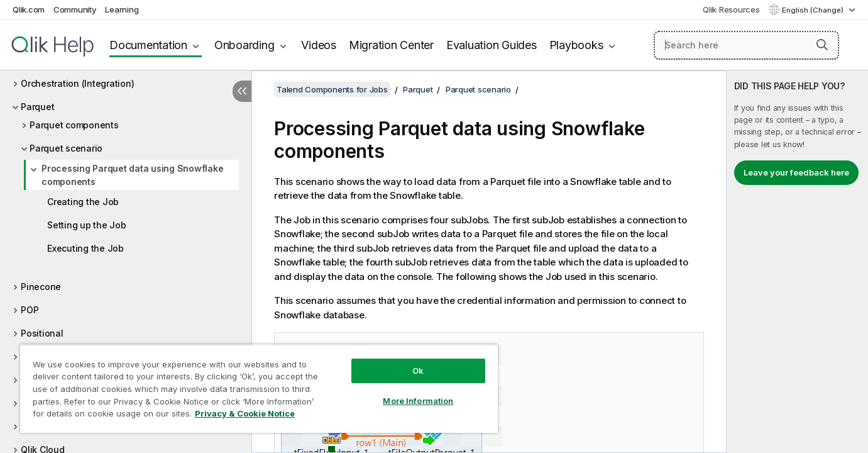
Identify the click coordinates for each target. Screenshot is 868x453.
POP (30, 310)
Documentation (148, 45)
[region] (259, 389)
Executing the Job (85, 248)
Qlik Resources (731, 9)
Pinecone (41, 287)
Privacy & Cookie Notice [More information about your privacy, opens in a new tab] (245, 413)
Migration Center (391, 45)
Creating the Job (83, 202)
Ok (418, 371)
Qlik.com (29, 9)
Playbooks (576, 45)
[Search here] (746, 45)
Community (75, 9)
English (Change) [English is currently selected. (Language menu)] (814, 10)
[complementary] (797, 262)
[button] (822, 45)
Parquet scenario (66, 148)
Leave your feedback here (796, 172)
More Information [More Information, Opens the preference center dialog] (418, 401)
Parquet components (74, 125)
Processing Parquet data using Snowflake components (132, 175)
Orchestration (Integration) (77, 83)
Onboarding (244, 45)
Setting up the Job (87, 225)
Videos (319, 45)
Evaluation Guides (492, 45)
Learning (122, 9)
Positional (42, 333)
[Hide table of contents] (242, 91)
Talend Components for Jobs (332, 89)
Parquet (37, 107)
